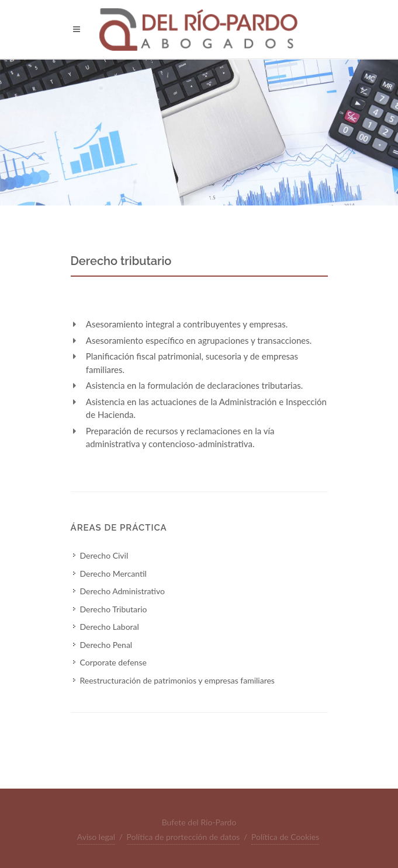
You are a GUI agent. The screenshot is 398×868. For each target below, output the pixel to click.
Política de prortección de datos (184, 837)
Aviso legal (96, 837)
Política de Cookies (285, 837)
